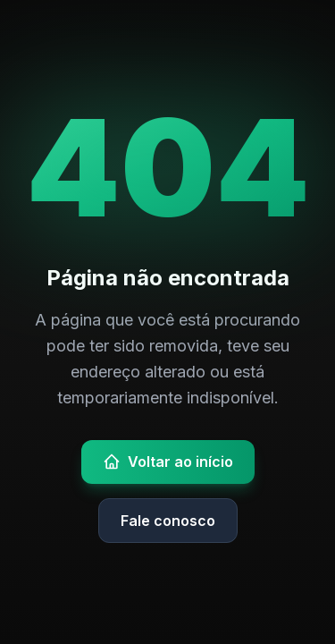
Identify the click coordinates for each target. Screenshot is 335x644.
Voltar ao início (168, 462)
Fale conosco (168, 521)
